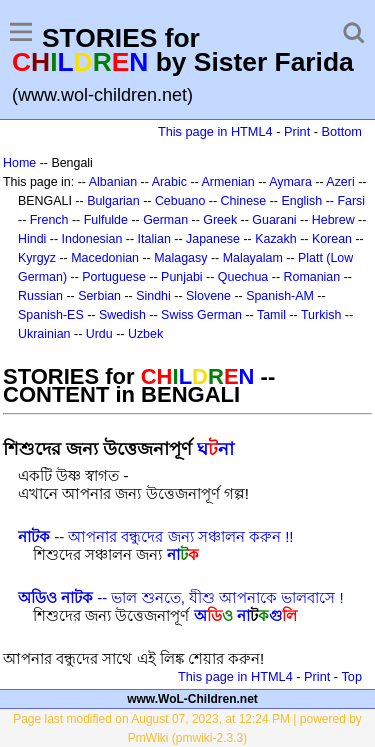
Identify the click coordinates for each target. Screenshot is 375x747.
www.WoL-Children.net (192, 699)
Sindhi (153, 296)
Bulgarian (113, 201)
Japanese (213, 239)
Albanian (113, 182)
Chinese (244, 201)
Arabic (169, 182)
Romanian (312, 277)
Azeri (340, 182)
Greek (220, 220)
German (165, 220)
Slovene (208, 296)
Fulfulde (106, 220)
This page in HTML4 (215, 131)
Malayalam (253, 258)
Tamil (271, 315)
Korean (332, 239)
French (49, 220)
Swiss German (201, 315)
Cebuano (180, 201)
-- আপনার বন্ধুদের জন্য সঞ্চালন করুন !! (156, 536)
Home (19, 163)
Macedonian (105, 258)
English (301, 201)
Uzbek (145, 334)
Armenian (227, 182)
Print (297, 131)
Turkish (321, 315)
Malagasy (180, 258)
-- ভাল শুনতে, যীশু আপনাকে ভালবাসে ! (181, 597)
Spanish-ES (51, 315)
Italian (154, 239)
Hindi (32, 239)
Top (351, 676)
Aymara (290, 182)
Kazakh (276, 239)
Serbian (99, 296)
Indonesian (92, 239)
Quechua (243, 277)
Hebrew (333, 220)
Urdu (99, 334)
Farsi (351, 201)
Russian (40, 296)
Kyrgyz (37, 258)
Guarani (274, 220)
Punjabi (182, 277)
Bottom (342, 131)
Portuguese (114, 277)
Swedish (122, 315)
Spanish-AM (280, 296)
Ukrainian (44, 334)
